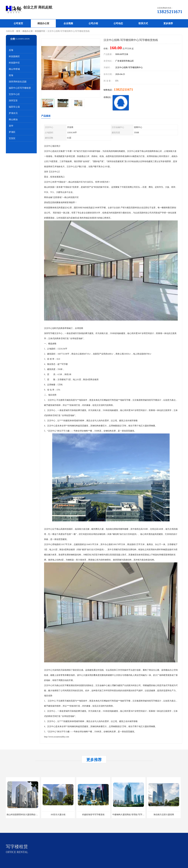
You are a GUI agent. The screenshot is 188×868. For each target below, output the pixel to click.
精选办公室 (43, 23)
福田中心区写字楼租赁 (20, 88)
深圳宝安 (13, 101)
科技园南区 (14, 56)
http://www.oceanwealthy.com (57, 737)
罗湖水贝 (13, 113)
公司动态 (118, 23)
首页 (18, 31)
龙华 (11, 126)
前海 (11, 75)
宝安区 (12, 138)
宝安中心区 (14, 94)
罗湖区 (12, 132)
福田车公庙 (14, 107)
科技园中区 (40, 31)
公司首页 (18, 23)
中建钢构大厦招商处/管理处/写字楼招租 (130, 815)
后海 (11, 50)
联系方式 (143, 23)
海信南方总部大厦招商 (164, 815)
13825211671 (123, 89)
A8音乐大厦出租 (58, 815)
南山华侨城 (14, 69)
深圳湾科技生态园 (18, 82)
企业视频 (68, 23)
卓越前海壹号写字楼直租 (93, 815)
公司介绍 (93, 23)
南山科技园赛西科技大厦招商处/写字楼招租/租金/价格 (31, 815)
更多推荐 (168, 23)
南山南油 (13, 119)
